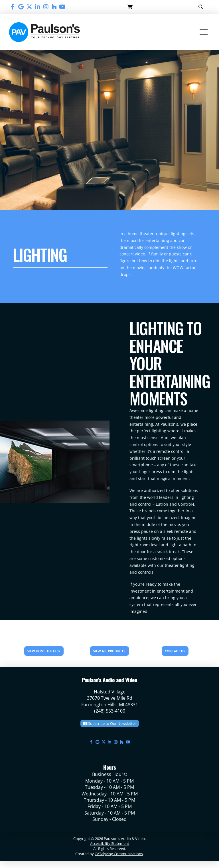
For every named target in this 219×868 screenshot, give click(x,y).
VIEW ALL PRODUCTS (109, 651)
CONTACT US (175, 651)
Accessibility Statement (110, 843)
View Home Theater (44, 651)
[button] (130, 7)
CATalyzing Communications (119, 854)
